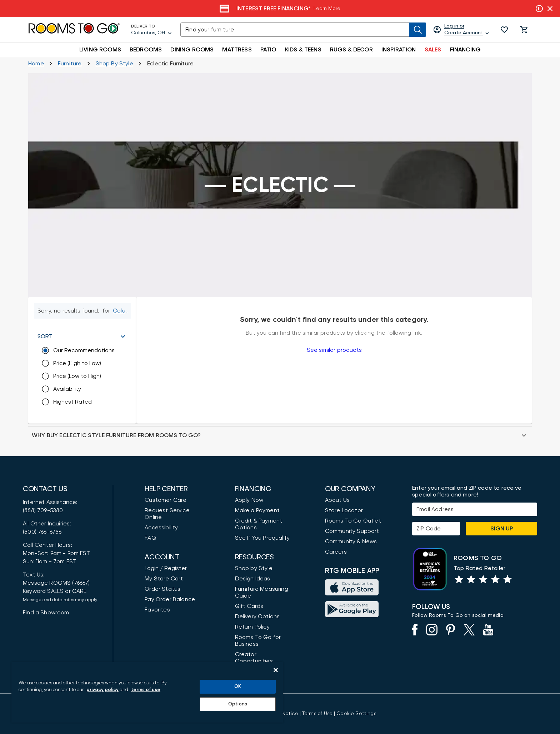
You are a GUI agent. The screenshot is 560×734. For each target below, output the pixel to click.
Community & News (351, 541)
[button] (504, 30)
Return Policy (252, 627)
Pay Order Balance (170, 599)
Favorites (157, 610)
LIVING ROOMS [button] (100, 50)
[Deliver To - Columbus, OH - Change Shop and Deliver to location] (151, 30)
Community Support (352, 531)
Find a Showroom (46, 613)
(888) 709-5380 (43, 510)
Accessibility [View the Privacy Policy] (161, 528)
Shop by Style (254, 568)
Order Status (162, 589)
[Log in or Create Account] (462, 30)
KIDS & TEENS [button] (303, 50)
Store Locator (344, 510)
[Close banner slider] (550, 9)
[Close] (276, 670)
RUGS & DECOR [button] (351, 50)
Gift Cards (249, 606)
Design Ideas (253, 579)
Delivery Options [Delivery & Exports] (257, 616)
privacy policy (102, 690)
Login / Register (166, 568)
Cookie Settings (356, 714)
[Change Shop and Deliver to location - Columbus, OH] (121, 311)
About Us (337, 500)
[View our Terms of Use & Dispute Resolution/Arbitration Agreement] (317, 714)
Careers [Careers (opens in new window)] (336, 552)
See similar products (334, 350)
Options (238, 704)
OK (238, 687)
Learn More (327, 9)
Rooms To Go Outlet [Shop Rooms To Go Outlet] (353, 521)
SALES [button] (433, 50)
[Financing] (280, 9)
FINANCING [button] (466, 50)
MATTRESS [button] (237, 50)
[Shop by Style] (114, 64)
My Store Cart (164, 579)
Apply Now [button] (249, 500)
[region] (147, 692)
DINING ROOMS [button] (192, 50)
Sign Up (502, 529)
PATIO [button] (268, 50)
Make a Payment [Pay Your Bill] (257, 510)
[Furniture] (70, 64)
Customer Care (166, 500)
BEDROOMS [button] (146, 50)
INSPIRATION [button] (399, 50)
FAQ (150, 538)
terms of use (146, 690)
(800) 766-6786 (42, 532)
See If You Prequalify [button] (262, 538)
